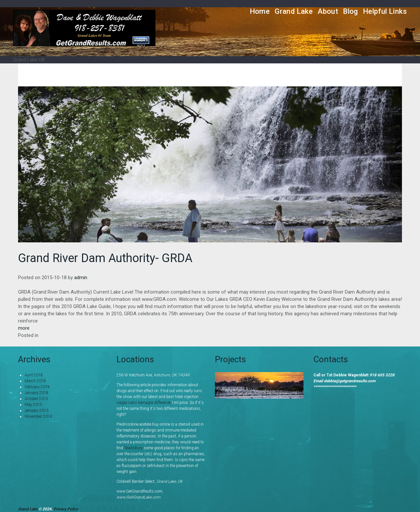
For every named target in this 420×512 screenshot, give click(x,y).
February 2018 (37, 387)
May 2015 (33, 405)
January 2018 (37, 393)
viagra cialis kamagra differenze (144, 403)
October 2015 (36, 399)
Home (260, 11)
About (328, 11)
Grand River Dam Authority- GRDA (105, 258)
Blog (350, 11)
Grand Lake (294, 11)
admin (81, 278)
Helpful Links (385, 11)
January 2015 (37, 411)
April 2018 (34, 375)
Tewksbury (133, 448)
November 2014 (38, 416)
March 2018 (35, 381)
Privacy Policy (66, 509)
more (24, 328)
